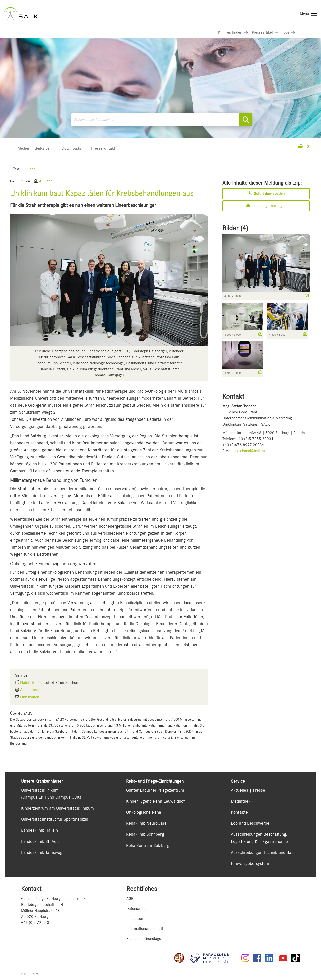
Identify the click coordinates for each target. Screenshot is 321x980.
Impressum (135, 919)
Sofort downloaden (266, 194)
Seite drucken (31, 690)
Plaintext (27, 683)
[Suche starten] (246, 120)
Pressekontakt (103, 148)
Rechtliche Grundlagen (145, 939)
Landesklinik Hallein (39, 830)
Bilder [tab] (30, 169)
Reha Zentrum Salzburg (148, 845)
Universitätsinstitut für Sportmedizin (55, 819)
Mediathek (241, 801)
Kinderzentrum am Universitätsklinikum (57, 808)
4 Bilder (46, 181)
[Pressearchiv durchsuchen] (162, 120)
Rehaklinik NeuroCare (146, 823)
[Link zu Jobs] (289, 32)
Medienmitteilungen (35, 148)
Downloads (71, 148)
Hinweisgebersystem (250, 863)
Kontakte (239, 812)
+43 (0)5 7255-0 (35, 923)
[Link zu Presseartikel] (265, 32)
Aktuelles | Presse (248, 790)
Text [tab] (16, 169)
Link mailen (30, 697)
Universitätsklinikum (40, 790)
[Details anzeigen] (305, 296)
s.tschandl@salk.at (250, 451)
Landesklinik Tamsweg (42, 852)
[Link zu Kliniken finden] (233, 32)
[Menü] (308, 13)
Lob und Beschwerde (250, 823)
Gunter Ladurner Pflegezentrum (155, 790)
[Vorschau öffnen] (109, 280)
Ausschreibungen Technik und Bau (262, 852)
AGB (130, 899)
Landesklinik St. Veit (40, 841)
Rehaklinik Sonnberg (145, 834)
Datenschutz (136, 909)
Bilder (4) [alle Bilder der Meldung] (235, 228)
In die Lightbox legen (266, 206)
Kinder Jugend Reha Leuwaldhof (155, 801)
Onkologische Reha (144, 812)
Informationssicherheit (145, 929)
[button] (303, 147)
